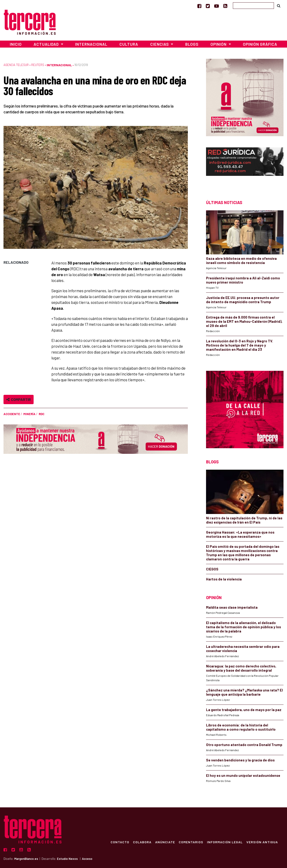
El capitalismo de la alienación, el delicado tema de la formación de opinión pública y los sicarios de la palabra (243, 627)
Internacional (91, 44)
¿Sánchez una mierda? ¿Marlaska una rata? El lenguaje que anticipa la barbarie (244, 692)
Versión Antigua (262, 842)
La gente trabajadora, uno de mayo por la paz (244, 710)
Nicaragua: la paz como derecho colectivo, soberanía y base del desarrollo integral (241, 668)
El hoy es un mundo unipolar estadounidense (243, 775)
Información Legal (225, 842)
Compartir (19, 399)
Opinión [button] (219, 44)
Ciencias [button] (160, 44)
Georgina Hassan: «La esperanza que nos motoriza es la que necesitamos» (240, 534)
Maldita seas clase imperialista (232, 607)
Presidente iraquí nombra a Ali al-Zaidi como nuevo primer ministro (243, 280)
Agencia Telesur (16, 65)
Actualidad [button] (47, 44)
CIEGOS (212, 569)
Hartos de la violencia (224, 579)
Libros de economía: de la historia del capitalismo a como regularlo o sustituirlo (241, 727)
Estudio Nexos (67, 859)
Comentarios (191, 842)
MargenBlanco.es (26, 859)
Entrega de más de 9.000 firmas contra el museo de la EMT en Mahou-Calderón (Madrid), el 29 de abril (244, 321)
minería (29, 414)
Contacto (120, 842)
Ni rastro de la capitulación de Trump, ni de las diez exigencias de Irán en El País (244, 520)
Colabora (142, 842)
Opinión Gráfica (260, 44)
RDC (42, 414)
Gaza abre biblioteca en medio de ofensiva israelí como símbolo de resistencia (241, 260)
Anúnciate (165, 842)
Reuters (38, 65)
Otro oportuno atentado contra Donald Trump (244, 745)
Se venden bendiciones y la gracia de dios (240, 760)
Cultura (129, 44)
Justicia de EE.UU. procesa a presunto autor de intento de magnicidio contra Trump (243, 300)
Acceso (87, 859)
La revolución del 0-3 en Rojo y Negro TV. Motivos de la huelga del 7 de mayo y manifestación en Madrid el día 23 (240, 345)
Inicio (16, 44)
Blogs (192, 44)
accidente (12, 414)
